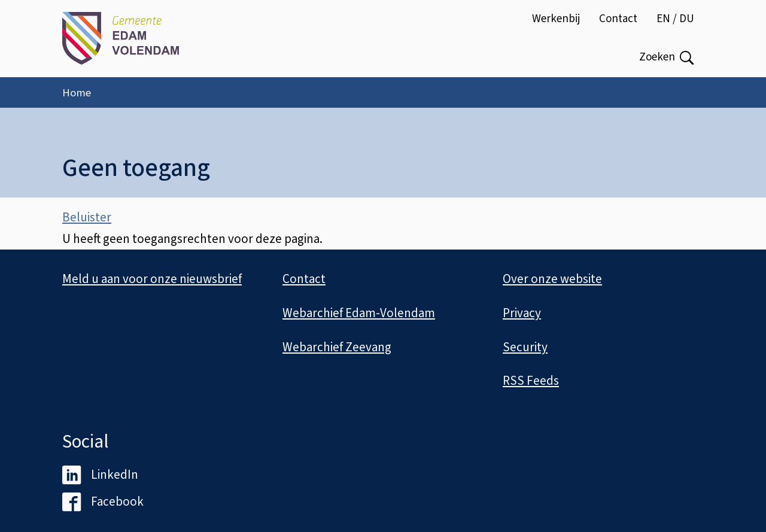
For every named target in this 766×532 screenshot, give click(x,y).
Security (525, 347)
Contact (618, 19)
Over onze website (552, 279)
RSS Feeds (531, 381)
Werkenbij (556, 19)
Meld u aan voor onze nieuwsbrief (152, 279)
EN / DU (675, 19)
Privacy (522, 313)
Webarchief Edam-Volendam (359, 313)
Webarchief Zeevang (337, 347)
